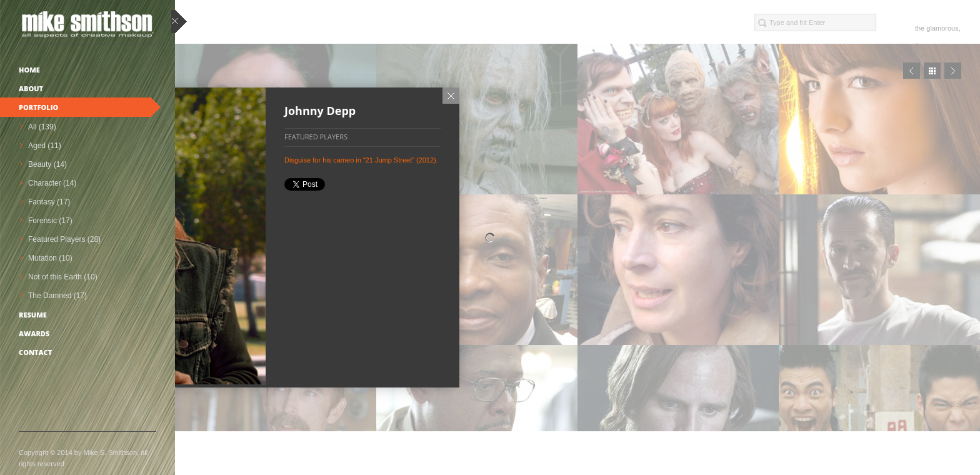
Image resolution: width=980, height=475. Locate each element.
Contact (35, 352)
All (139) (42, 127)
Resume (33, 315)
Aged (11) (45, 146)
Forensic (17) (50, 221)
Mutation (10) (50, 258)
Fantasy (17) (49, 202)
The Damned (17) (57, 296)
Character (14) (52, 183)
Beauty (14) (47, 164)
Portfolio (38, 107)
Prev (912, 71)
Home (29, 70)
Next (953, 71)
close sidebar (179, 22)
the (920, 28)
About (31, 88)
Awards (34, 333)
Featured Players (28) (64, 239)
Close (451, 96)
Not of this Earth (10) (63, 277)
